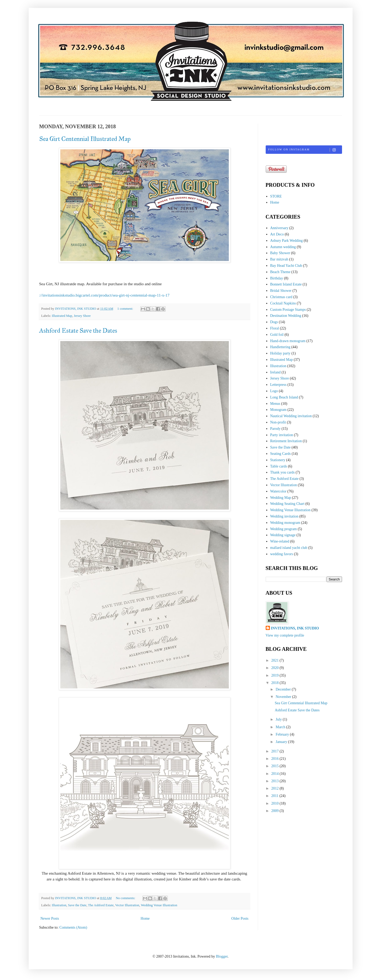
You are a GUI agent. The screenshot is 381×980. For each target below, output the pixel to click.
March (281, 727)
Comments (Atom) (73, 927)
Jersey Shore (82, 316)
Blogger (222, 956)
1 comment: (126, 309)
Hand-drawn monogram (288, 341)
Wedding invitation (284, 516)
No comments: (126, 898)
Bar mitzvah (279, 259)
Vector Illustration (127, 905)
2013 (275, 781)
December (284, 689)
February (283, 734)
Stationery (278, 460)
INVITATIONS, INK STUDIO (295, 628)
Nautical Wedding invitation (291, 416)
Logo (274, 391)
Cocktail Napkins (283, 303)
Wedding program (283, 529)
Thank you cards (282, 472)
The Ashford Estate (101, 905)
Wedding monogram (285, 523)
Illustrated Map (62, 316)
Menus (275, 404)
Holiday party (280, 353)
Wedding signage (283, 535)
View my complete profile (285, 635)
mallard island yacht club (289, 548)
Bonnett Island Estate (286, 284)
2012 (275, 788)
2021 (275, 660)
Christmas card (281, 297)
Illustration (59, 905)
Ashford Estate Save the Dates (78, 331)
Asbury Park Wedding (286, 241)
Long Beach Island (284, 397)
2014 (275, 774)
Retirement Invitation (286, 441)
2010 (275, 803)
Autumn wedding (283, 247)
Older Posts (240, 919)
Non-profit (278, 422)
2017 (275, 751)
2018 (275, 683)
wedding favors (282, 554)
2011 (275, 796)
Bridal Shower (281, 291)
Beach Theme (280, 272)
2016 (275, 759)
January (282, 742)
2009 (275, 811)
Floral (274, 328)
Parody (275, 429)
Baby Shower (280, 253)
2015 (275, 766)
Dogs (274, 322)
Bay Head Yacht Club (286, 266)
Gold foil (277, 335)
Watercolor (278, 491)
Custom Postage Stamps (288, 310)
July (279, 719)
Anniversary (279, 228)
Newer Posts (50, 919)
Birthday (277, 278)
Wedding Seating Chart (287, 504)
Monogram (278, 410)
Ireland (275, 372)
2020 (275, 668)
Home (145, 919)
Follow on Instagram (305, 150)
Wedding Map (281, 498)
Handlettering (280, 347)
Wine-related (280, 541)
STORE (276, 196)
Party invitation (282, 435)
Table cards (279, 466)
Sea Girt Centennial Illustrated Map (85, 139)
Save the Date (77, 905)
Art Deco (277, 234)
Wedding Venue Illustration (159, 905)
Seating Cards (280, 454)
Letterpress (278, 385)
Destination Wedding (286, 316)
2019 (275, 675)
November (284, 697)
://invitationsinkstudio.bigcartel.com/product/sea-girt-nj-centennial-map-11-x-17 (104, 295)
